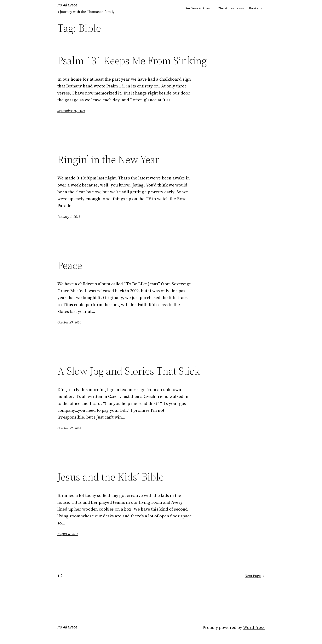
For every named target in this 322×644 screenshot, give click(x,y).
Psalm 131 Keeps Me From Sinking (132, 61)
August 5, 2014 (68, 534)
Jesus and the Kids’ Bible (111, 477)
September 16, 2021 (71, 111)
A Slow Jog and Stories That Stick (129, 371)
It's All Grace (67, 5)
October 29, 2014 (69, 322)
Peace (70, 265)
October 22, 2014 (69, 428)
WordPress (254, 627)
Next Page (255, 576)
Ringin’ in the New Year (108, 159)
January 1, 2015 (69, 217)
